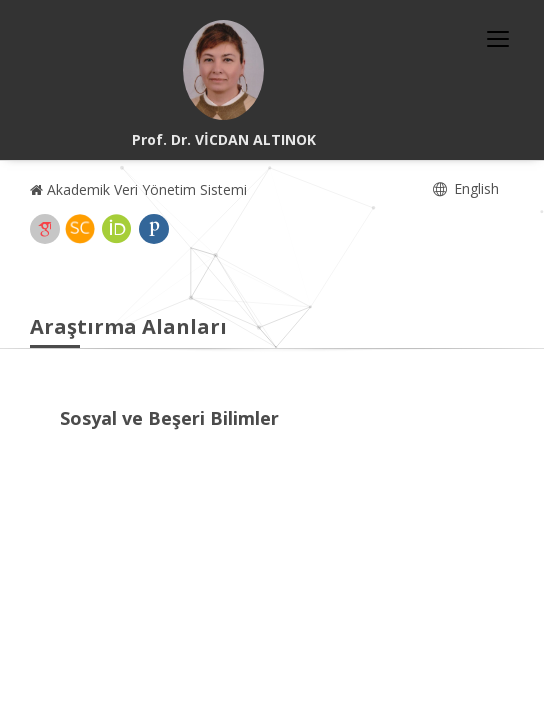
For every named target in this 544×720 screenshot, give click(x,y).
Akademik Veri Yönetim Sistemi (138, 189)
